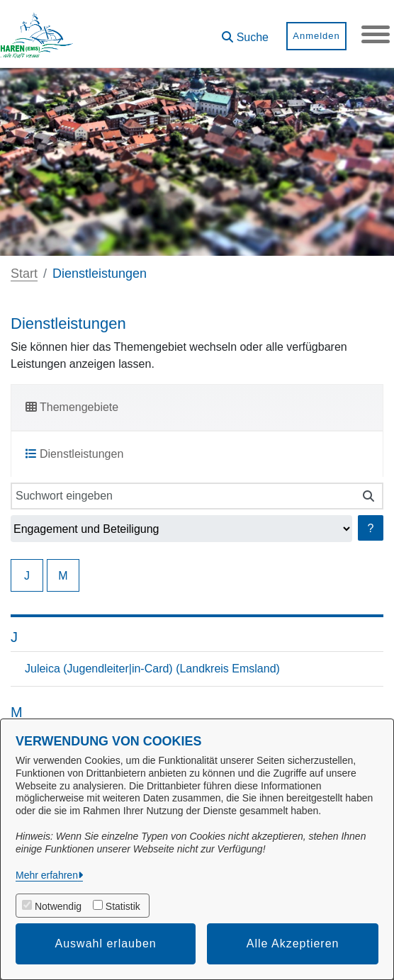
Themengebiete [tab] (72, 407)
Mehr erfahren (47, 875)
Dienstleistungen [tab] (74, 454)
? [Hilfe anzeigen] (371, 528)
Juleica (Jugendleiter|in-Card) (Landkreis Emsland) (152, 669)
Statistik (123, 906)
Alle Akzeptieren (293, 944)
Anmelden (316, 36)
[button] (245, 32)
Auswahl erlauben (106, 944)
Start (24, 274)
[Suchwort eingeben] (182, 496)
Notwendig (58, 906)
